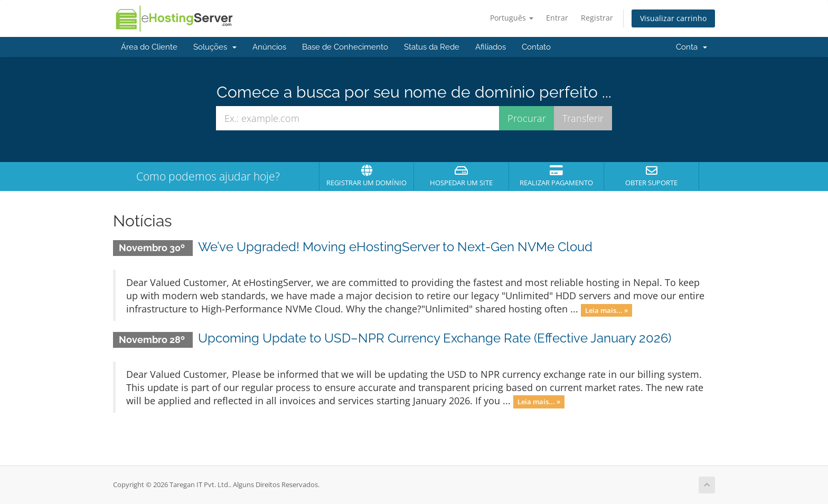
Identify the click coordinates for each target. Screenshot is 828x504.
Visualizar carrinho (673, 18)
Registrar (597, 18)
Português (512, 18)
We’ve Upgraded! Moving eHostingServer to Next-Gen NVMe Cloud (395, 247)
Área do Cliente (149, 47)
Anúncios (269, 47)
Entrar (557, 18)
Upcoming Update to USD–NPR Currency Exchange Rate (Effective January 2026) (435, 338)
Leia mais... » (606, 310)
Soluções (215, 47)
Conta (691, 47)
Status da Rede (432, 47)
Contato (536, 47)
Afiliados (491, 47)
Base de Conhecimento (345, 47)
